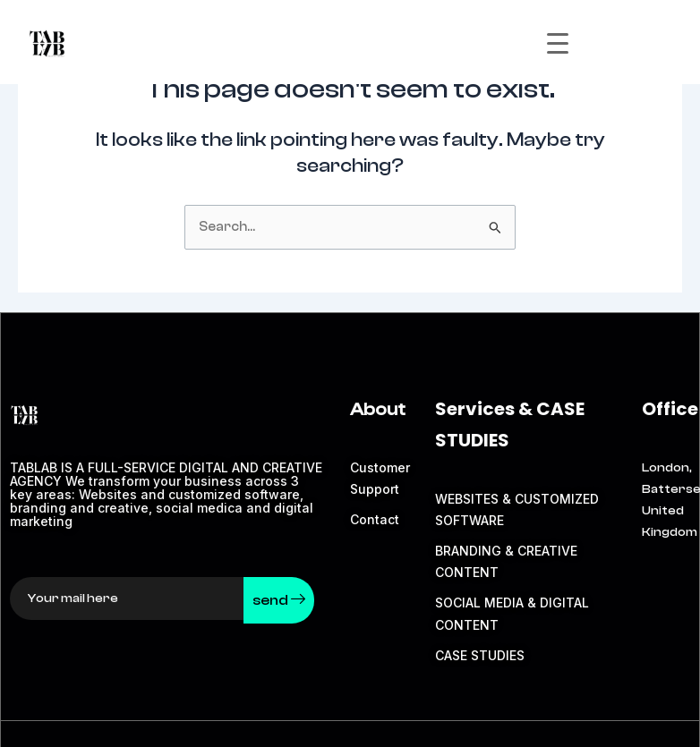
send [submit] (279, 600)
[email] (128, 598)
